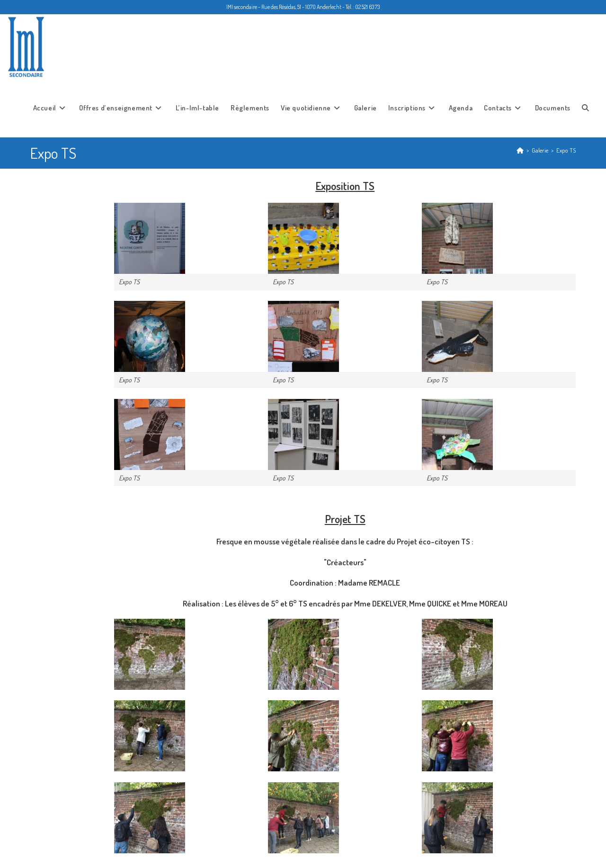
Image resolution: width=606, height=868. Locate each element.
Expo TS (566, 149)
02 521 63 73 (367, 7)
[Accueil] (520, 149)
